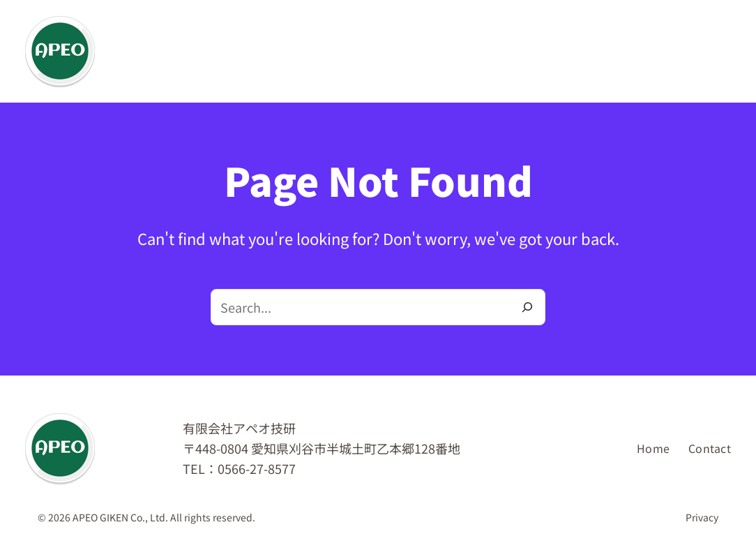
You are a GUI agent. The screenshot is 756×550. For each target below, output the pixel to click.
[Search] (527, 307)
